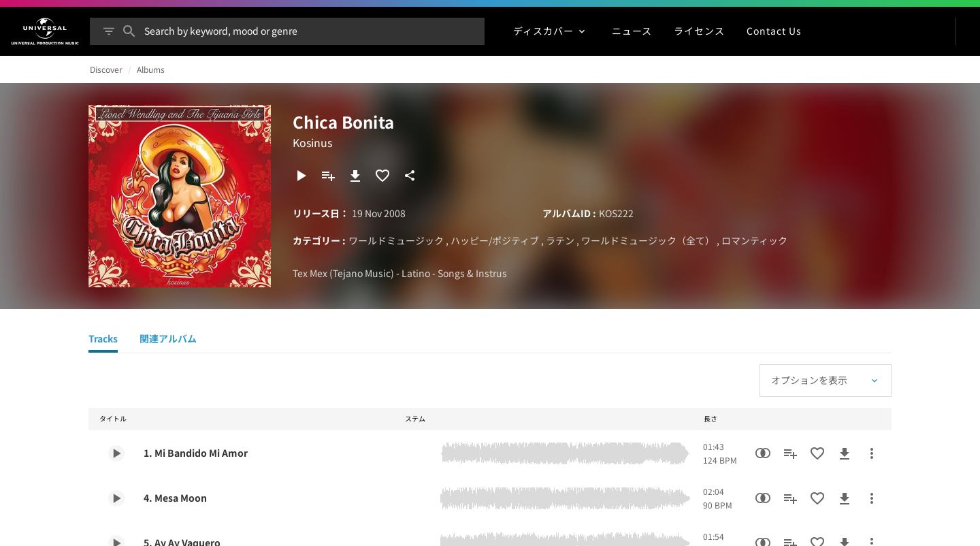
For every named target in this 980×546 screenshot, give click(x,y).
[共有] (410, 176)
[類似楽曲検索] (763, 453)
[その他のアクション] (872, 453)
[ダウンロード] (355, 176)
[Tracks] (103, 340)
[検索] (129, 31)
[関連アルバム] (168, 340)
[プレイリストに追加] (328, 176)
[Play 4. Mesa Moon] (116, 498)
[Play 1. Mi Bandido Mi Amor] (116, 453)
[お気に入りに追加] (382, 176)
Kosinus (312, 142)
